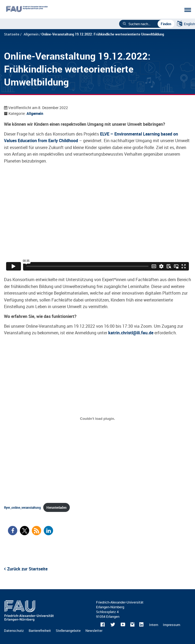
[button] (13, 531)
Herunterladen (57, 507)
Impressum (172, 625)
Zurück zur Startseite (27, 569)
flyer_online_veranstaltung (22, 507)
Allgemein (31, 34)
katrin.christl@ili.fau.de (131, 333)
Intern (154, 625)
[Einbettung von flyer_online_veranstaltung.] (97, 419)
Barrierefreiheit (40, 631)
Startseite (12, 34)
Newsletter (94, 631)
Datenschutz (14, 631)
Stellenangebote (68, 631)
